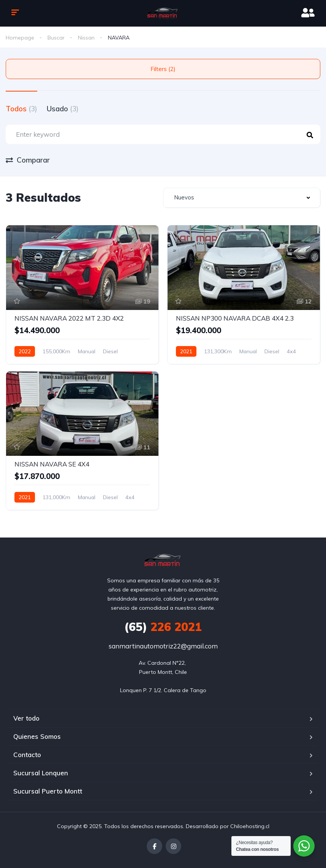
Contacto (27, 755)
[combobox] (242, 198)
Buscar (56, 38)
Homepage (20, 38)
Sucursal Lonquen (41, 773)
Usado (63, 109)
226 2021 (163, 627)
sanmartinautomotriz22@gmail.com (163, 646)
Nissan (86, 38)
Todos (21, 109)
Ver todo (26, 718)
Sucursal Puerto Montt (48, 791)
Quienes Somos (37, 736)
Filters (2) (163, 69)
